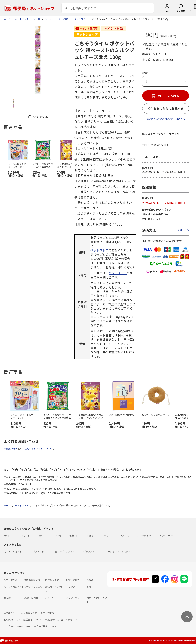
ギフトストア (39, 551)
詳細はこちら (182, 230)
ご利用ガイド (11, 613)
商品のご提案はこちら (45, 626)
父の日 (42, 535)
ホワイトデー (166, 535)
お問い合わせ (47, 613)
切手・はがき (11, 580)
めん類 (7, 598)
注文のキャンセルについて (38, 448)
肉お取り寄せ (52, 580)
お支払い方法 (11, 448)
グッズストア (90, 551)
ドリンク (70, 587)
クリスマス (123, 535)
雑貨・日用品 (31, 598)
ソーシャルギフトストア (118, 551)
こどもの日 (25, 535)
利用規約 (8, 619)
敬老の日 (74, 535)
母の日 (7, 535)
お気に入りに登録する (168, 108)
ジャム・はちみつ (33, 587)
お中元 (57, 535)
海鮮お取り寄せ (32, 580)
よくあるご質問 (29, 613)
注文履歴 (181, 11)
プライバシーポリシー (19, 626)
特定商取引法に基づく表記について (63, 619)
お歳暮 (90, 535)
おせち (106, 535)
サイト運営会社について (29, 619)
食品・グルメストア (65, 551)
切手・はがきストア (14, 551)
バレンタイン (144, 535)
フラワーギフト (74, 598)
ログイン (167, 11)
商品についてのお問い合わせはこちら (166, 119)
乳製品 (90, 580)
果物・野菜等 (73, 580)
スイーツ (50, 598)
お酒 (89, 587)
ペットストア (100, 250)
